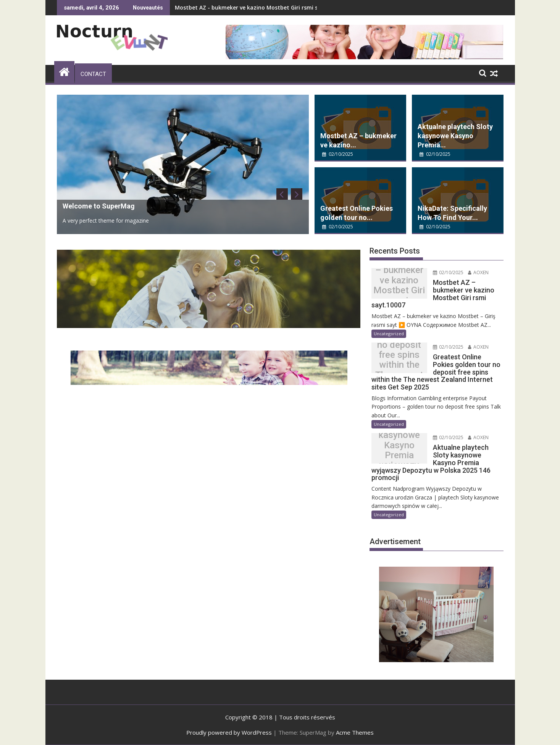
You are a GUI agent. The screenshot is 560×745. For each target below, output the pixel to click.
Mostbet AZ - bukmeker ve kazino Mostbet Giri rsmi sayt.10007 (259, 7)
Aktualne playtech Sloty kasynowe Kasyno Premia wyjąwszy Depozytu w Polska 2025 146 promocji (399, 450)
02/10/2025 (338, 154)
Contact (93, 74)
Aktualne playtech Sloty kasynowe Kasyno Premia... (455, 136)
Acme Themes (355, 732)
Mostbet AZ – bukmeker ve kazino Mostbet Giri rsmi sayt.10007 (399, 285)
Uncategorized (389, 334)
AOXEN (478, 272)
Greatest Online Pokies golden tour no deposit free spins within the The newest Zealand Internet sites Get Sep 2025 (399, 360)
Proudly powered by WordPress (229, 732)
